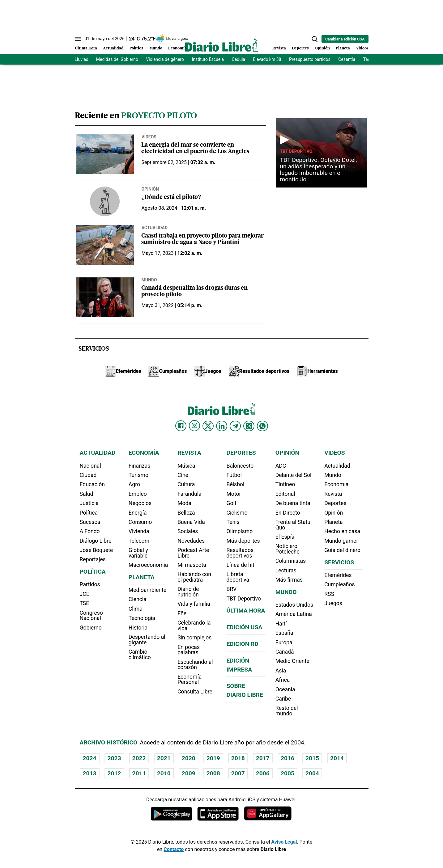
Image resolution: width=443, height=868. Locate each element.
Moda (184, 503)
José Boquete (96, 550)
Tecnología (142, 618)
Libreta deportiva (238, 577)
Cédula (239, 59)
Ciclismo (237, 513)
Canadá (285, 652)
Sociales (188, 531)
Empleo (138, 494)
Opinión (322, 48)
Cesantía (347, 59)
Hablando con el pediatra (194, 577)
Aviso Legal (284, 842)
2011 (139, 773)
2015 (312, 758)
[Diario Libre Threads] (249, 426)
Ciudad (88, 475)
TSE (85, 603)
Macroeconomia (148, 565)
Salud (87, 494)
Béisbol (235, 484)
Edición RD (242, 644)
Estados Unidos (294, 605)
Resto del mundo (287, 711)
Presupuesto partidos (310, 59)
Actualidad (113, 48)
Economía (177, 48)
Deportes (300, 48)
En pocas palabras (189, 650)
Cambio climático (140, 655)
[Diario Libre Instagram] (194, 426)
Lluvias (82, 59)
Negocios (140, 503)
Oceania (285, 689)
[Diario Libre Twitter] (208, 426)
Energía (138, 513)
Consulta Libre (195, 692)
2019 (213, 758)
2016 (288, 758)
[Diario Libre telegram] (235, 426)
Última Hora (86, 48)
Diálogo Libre (96, 541)
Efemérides (338, 575)
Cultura (186, 484)
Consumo (140, 522)
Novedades (191, 541)
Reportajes (93, 559)
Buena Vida (191, 522)
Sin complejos (194, 638)
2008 (213, 773)
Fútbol (234, 475)
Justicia (89, 503)
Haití (281, 624)
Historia (138, 628)
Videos (362, 48)
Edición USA (244, 627)
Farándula (189, 494)
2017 (263, 758)
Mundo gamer (341, 541)
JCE (85, 594)
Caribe (283, 699)
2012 (114, 773)
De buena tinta (293, 503)
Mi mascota (192, 565)
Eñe (182, 613)
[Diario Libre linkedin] (222, 426)
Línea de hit (240, 565)
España (284, 633)
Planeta (343, 48)
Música (186, 466)
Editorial (285, 494)
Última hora (246, 611)
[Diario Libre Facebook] (181, 426)
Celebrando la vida (194, 626)
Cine (183, 475)
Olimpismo (239, 531)
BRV (231, 589)
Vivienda (139, 531)
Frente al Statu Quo (293, 525)
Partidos (90, 584)
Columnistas (291, 561)
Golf (231, 503)
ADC (281, 466)
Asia (281, 671)
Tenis (233, 522)
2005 (288, 773)
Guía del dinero (342, 550)
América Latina (294, 614)
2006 (263, 773)
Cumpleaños (339, 584)
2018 (238, 758)
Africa (283, 680)
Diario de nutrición (188, 592)
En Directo (288, 513)
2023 (114, 758)
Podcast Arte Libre (193, 553)
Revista (279, 48)
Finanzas (139, 466)
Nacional (90, 466)
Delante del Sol (294, 475)
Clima (136, 609)
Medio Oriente (292, 661)
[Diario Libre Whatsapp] (262, 426)
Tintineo (285, 484)
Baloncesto (240, 466)
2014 (337, 758)
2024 (90, 758)
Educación (92, 484)
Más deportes (243, 541)
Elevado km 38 (267, 59)
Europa (284, 643)
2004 (312, 773)
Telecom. (140, 541)
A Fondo (90, 531)
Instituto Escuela (208, 59)
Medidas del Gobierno (117, 59)
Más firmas (289, 580)
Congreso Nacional (91, 616)
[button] (315, 39)
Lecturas (286, 571)
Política (136, 48)
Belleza (186, 513)
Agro (134, 484)
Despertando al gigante (147, 640)
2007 (238, 773)
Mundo (156, 48)
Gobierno (91, 628)
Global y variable (138, 553)
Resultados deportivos (240, 553)
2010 (164, 773)
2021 (164, 758)
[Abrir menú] (78, 39)
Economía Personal (190, 680)
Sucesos (90, 522)
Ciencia (138, 599)
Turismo (138, 475)
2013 (90, 773)
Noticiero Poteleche (288, 549)
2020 (189, 758)
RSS (329, 594)
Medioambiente (147, 590)
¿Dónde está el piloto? (171, 198)
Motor (234, 494)
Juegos (333, 603)
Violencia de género (165, 59)
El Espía (285, 537)
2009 (189, 773)
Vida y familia (194, 604)
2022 (139, 758)
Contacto (174, 849)
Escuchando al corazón (195, 665)
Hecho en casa (342, 531)
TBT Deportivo (296, 151)
